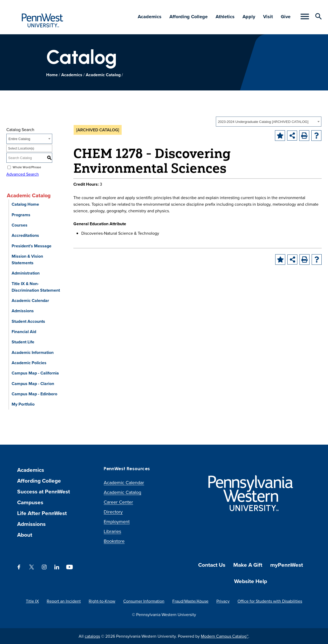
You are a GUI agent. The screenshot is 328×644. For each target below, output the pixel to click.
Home (52, 75)
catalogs (92, 636)
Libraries (112, 531)
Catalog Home (25, 204)
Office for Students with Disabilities (270, 601)
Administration (26, 273)
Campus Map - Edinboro (34, 394)
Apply (249, 17)
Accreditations (25, 235)
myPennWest (287, 565)
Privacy (223, 601)
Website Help (251, 581)
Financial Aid (24, 332)
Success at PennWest (44, 491)
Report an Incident (64, 601)
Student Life (23, 342)
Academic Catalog (103, 75)
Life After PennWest (42, 513)
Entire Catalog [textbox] (19, 139)
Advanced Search (23, 174)
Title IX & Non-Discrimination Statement (36, 287)
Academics (150, 17)
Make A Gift (248, 565)
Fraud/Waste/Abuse (190, 601)
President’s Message (32, 246)
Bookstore (114, 541)
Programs (21, 215)
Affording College (189, 17)
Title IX (32, 601)
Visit (268, 17)
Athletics (225, 17)
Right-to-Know (102, 601)
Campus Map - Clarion (33, 384)
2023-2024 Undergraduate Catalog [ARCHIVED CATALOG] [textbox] (263, 122)
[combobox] (269, 122)
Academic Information (33, 352)
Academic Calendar (30, 301)
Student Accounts (28, 321)
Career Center (118, 502)
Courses (20, 225)
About (25, 535)
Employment (117, 522)
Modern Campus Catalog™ (225, 636)
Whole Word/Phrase (27, 167)
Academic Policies (29, 363)
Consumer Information (144, 601)
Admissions (23, 311)
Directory (113, 512)
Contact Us (212, 565)
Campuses (30, 502)
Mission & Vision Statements (27, 259)
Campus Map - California (35, 373)
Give (286, 17)
